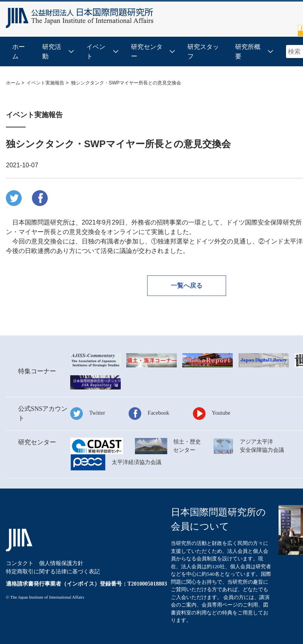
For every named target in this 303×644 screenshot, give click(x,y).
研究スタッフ (203, 51)
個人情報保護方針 (61, 563)
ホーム (19, 51)
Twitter (97, 413)
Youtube (221, 413)
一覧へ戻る (187, 285)
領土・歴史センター (187, 446)
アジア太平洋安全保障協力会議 (262, 446)
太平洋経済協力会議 (137, 462)
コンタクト (20, 563)
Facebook (158, 413)
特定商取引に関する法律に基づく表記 (53, 572)
